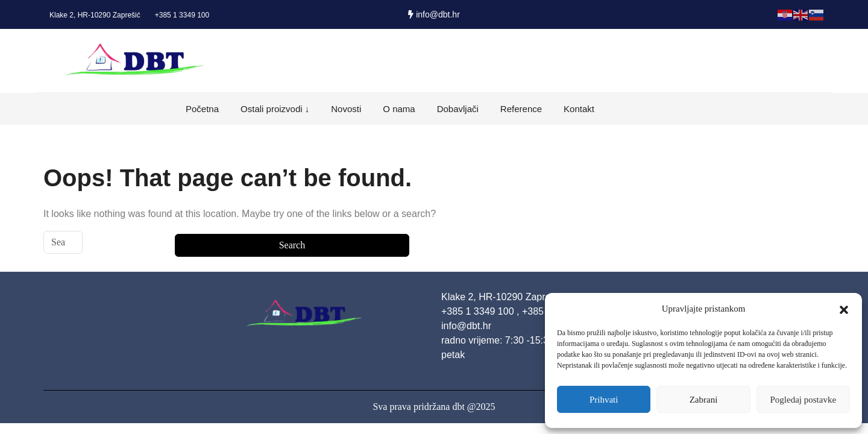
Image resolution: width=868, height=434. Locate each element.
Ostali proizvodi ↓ (275, 109)
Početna (202, 109)
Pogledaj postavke (804, 400)
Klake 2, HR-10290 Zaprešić (95, 15)
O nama (399, 109)
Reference (521, 109)
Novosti (346, 109)
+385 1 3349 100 (182, 15)
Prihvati (604, 400)
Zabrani (704, 400)
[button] (844, 309)
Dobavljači (458, 109)
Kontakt (579, 109)
